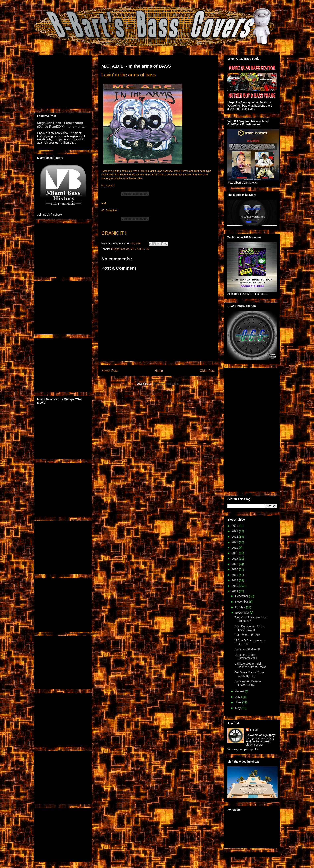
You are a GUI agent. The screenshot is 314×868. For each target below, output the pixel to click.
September (242, 613)
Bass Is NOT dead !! (247, 649)
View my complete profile (243, 749)
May (238, 708)
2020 (235, 542)
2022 (235, 531)
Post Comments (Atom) (166, 384)
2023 (235, 526)
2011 (235, 591)
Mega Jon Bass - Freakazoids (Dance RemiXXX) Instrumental (61, 125)
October (241, 607)
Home (159, 371)
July (238, 697)
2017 (235, 559)
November (242, 602)
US (147, 249)
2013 (235, 580)
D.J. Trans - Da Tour (247, 635)
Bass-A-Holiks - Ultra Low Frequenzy (250, 619)
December (242, 596)
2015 (235, 569)
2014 (235, 575)
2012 (235, 586)
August (240, 691)
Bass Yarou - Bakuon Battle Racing (248, 683)
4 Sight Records (120, 249)
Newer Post (109, 371)
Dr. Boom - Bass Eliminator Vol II (246, 657)
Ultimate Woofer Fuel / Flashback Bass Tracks (250, 665)
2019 (235, 548)
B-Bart (254, 730)
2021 (235, 537)
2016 (235, 564)
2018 (235, 553)
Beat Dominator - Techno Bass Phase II (250, 628)
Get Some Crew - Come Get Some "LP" (249, 674)
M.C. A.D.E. (137, 249)
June (239, 702)
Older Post (207, 371)
